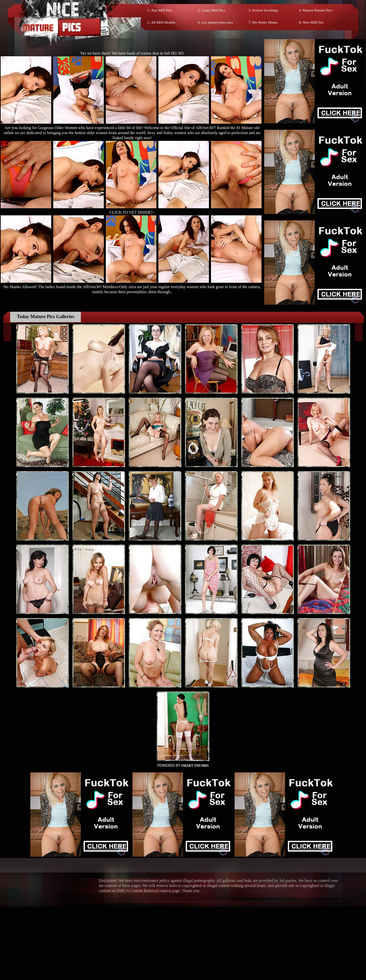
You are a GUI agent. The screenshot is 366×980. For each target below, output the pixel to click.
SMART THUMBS (195, 765)
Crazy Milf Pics (213, 10)
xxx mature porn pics (217, 22)
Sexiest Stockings (265, 10)
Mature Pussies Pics (317, 10)
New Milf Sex (313, 22)
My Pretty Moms (265, 22)
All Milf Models (163, 22)
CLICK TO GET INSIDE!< (132, 212)
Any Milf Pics (161, 10)
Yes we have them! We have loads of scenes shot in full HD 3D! (132, 53)
